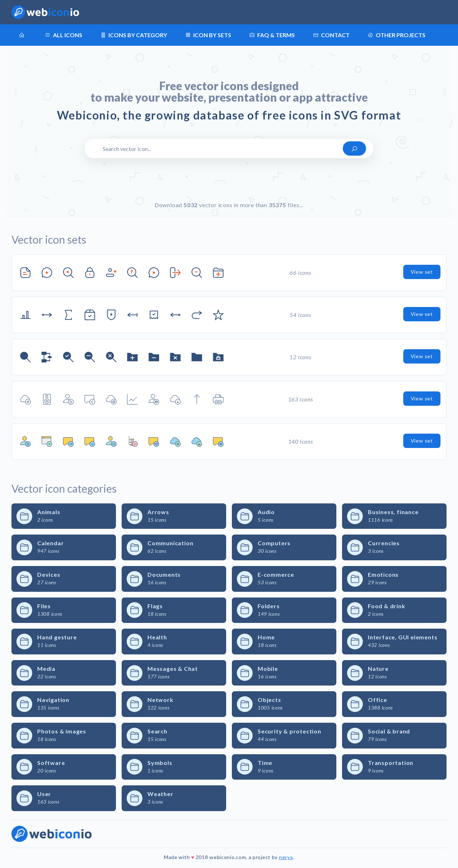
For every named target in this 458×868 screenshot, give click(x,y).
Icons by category (134, 35)
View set (422, 272)
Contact (331, 35)
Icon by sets (208, 35)
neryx (286, 857)
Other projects (396, 35)
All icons (64, 35)
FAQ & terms (272, 35)
